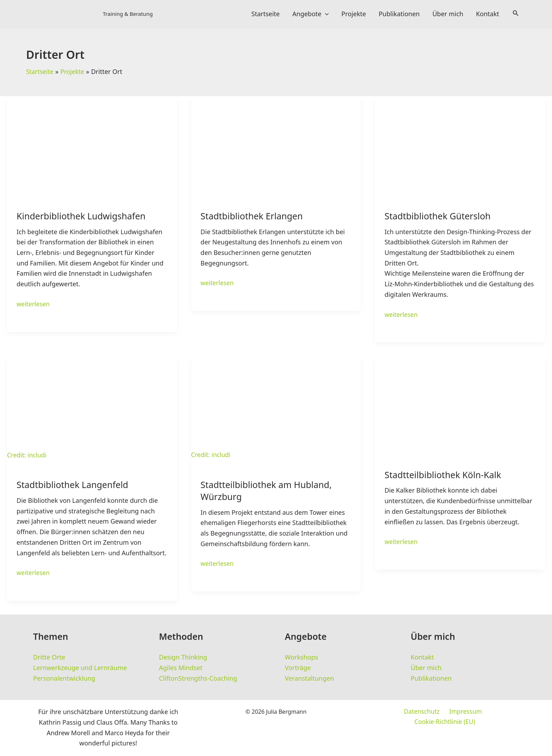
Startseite (265, 14)
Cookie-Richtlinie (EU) (486, 713)
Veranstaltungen (309, 679)
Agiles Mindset (181, 668)
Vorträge (298, 668)
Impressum (431, 713)
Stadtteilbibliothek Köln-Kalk (445, 476)
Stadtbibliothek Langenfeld (75, 486)
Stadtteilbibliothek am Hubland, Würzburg (269, 492)
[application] (325, 14)
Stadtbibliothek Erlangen (254, 217)
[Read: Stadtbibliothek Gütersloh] (460, 144)
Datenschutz (389, 713)
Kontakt (488, 14)
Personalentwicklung (64, 679)
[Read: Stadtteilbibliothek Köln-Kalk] (460, 403)
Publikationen (399, 14)
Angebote (311, 14)
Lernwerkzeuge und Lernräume (80, 668)
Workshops (302, 657)
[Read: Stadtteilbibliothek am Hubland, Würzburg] (276, 408)
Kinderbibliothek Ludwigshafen (83, 217)
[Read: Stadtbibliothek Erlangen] (276, 144)
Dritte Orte (49, 657)
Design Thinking (183, 657)
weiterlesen (34, 305)
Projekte (354, 14)
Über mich (448, 14)
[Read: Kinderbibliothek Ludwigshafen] (92, 144)
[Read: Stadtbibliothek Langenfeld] (92, 408)
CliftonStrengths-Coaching (198, 679)
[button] (516, 14)
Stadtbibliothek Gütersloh (440, 217)
